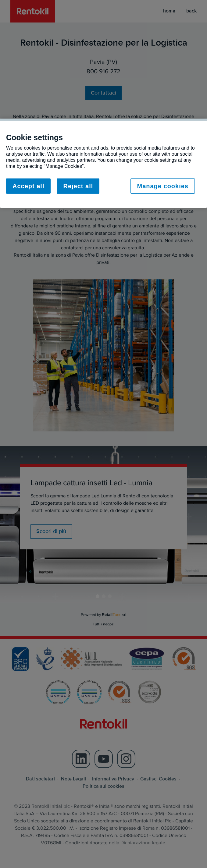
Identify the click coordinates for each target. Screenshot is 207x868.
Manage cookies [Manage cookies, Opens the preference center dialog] (163, 186)
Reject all (78, 186)
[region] (104, 163)
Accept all (28, 186)
